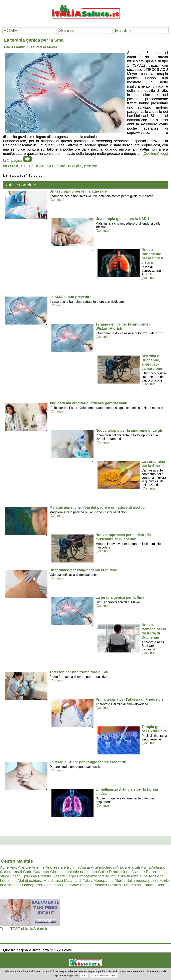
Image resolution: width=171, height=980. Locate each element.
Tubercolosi (132, 885)
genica (91, 166)
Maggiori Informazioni (104, 976)
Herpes (72, 876)
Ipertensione (153, 876)
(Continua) (57, 200)
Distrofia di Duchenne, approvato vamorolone (152, 362)
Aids (13, 867)
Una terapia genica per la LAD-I (122, 219)
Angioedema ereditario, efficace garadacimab (88, 403)
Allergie (24, 867)
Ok (84, 976)
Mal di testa (53, 881)
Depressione (120, 872)
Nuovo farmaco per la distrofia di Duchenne (154, 631)
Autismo (158, 867)
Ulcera (161, 885)
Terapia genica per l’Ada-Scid (154, 729)
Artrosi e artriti (128, 867)
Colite (103, 872)
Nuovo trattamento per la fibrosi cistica (152, 256)
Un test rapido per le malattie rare (78, 191)
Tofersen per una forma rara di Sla (79, 672)
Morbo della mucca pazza (137, 881)
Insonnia (134, 876)
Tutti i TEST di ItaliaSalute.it (24, 929)
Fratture (45, 876)
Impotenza (88, 876)
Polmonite (70, 885)
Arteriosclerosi (103, 867)
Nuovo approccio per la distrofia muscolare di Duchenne (123, 537)
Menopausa (104, 881)
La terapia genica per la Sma (120, 597)
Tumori (148, 885)
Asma (146, 867)
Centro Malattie (17, 861)
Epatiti (15, 876)
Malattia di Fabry (78, 881)
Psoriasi (100, 885)
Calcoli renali (11, 872)
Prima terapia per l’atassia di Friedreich (129, 699)
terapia (75, 166)
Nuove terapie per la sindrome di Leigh (129, 431)
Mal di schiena (30, 881)
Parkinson (52, 885)
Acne (4, 867)
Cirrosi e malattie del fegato (74, 872)
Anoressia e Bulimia (62, 867)
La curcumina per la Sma (153, 464)
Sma (61, 166)
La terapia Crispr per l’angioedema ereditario (88, 762)
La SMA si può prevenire (70, 297)
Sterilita (115, 885)
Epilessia (29, 876)
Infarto (104, 876)
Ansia (85, 867)
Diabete (138, 872)
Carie (28, 872)
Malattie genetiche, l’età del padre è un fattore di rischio (97, 507)
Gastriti (59, 876)
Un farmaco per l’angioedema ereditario (83, 570)
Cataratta (41, 872)
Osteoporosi (32, 885)
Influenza (118, 876)
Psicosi (86, 885)
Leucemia (8, 881)
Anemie (38, 867)
